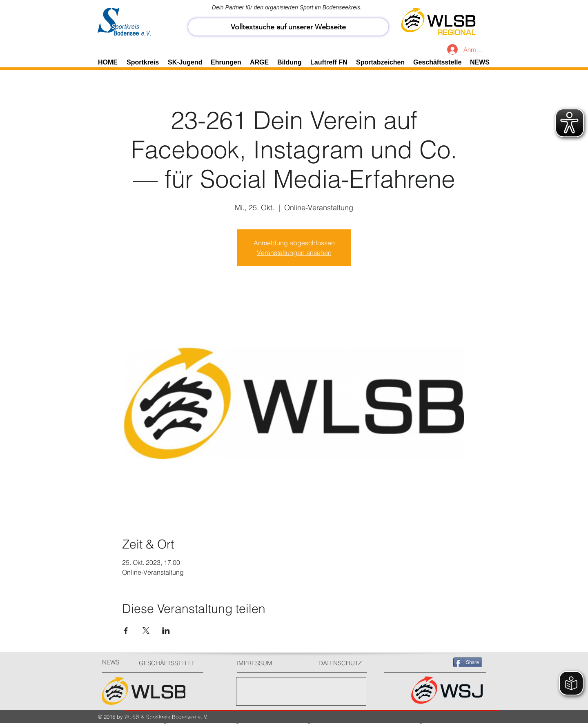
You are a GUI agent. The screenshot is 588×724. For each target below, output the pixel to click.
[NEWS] (117, 662)
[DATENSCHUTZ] (343, 663)
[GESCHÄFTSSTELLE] (170, 663)
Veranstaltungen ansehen (294, 253)
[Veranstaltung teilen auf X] (146, 631)
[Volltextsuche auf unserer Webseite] (288, 27)
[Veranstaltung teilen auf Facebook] (126, 631)
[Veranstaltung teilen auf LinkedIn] (166, 631)
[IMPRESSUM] (268, 663)
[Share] (468, 662)
